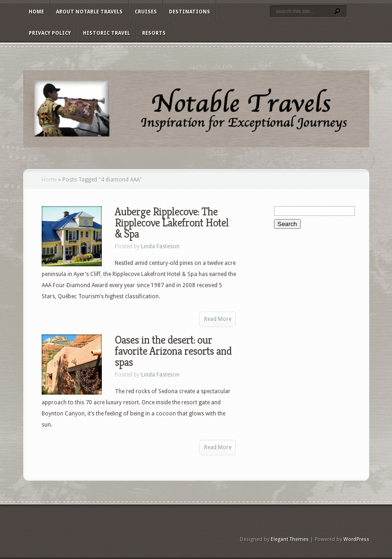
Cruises (146, 12)
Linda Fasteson (160, 246)
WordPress (356, 539)
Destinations (190, 12)
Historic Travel (106, 33)
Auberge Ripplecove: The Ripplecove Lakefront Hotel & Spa (172, 223)
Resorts (154, 33)
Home (36, 12)
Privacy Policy (50, 33)
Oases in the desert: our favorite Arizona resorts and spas (173, 351)
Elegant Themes (290, 539)
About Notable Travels (89, 12)
